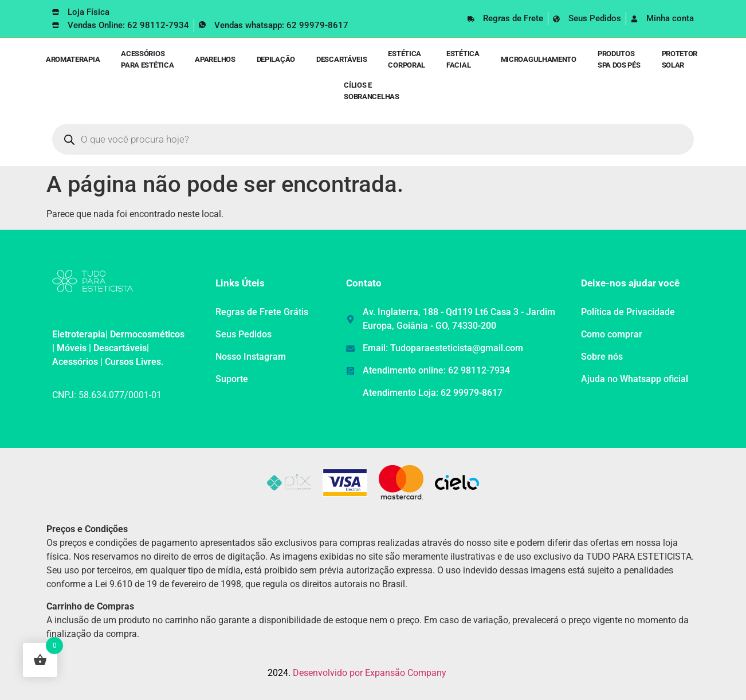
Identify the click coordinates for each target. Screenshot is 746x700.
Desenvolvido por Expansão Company (370, 673)
